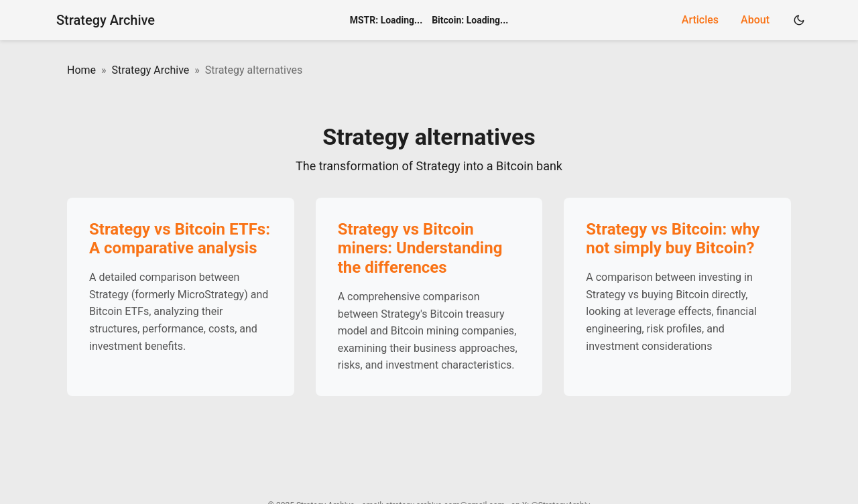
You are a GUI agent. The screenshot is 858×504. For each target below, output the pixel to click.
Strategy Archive (106, 20)
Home (81, 70)
